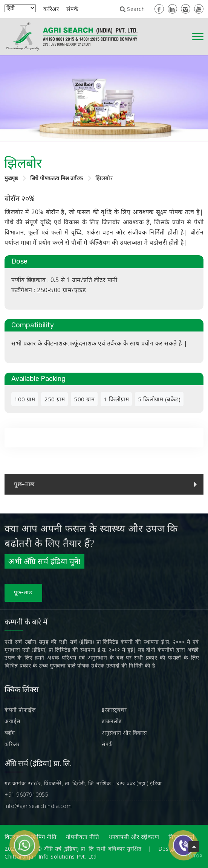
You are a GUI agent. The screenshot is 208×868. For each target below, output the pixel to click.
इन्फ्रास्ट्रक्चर (114, 710)
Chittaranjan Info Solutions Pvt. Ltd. (51, 856)
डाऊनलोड (112, 721)
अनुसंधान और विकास (124, 733)
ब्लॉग (10, 733)
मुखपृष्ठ (11, 178)
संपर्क (73, 9)
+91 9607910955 (26, 795)
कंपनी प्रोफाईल (20, 710)
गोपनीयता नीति (83, 837)
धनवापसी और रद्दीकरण (134, 837)
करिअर (51, 9)
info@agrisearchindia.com (38, 806)
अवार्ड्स (12, 721)
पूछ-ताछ (23, 593)
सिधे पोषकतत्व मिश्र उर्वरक (57, 178)
